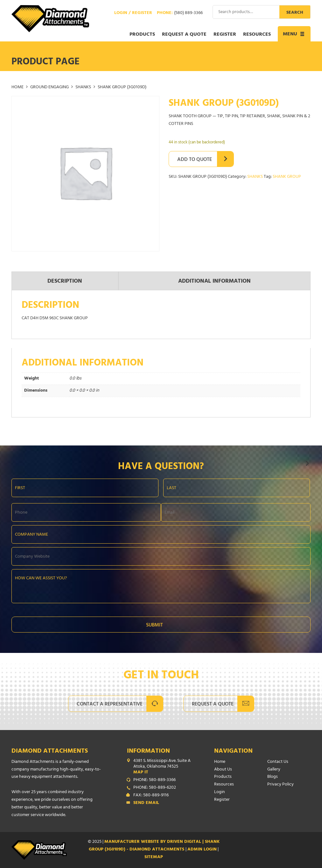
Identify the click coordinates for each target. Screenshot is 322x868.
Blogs (273, 777)
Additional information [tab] (214, 282)
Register (225, 35)
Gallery (274, 770)
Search (295, 13)
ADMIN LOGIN (202, 850)
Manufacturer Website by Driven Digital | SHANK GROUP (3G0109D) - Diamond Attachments (154, 846)
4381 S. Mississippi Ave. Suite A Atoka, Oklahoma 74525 (163, 767)
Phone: (180, 13)
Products (142, 35)
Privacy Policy (280, 785)
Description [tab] (65, 282)
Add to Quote (195, 160)
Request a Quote (184, 35)
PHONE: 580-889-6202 (155, 788)
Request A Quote (213, 705)
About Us (223, 770)
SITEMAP (154, 857)
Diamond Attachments (50, 752)
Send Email (146, 803)
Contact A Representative (110, 705)
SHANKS (83, 87)
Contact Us (278, 762)
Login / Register (133, 13)
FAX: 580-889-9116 (151, 796)
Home (17, 87)
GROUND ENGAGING (49, 87)
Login (220, 792)
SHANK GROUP (287, 177)
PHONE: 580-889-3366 (154, 780)
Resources (257, 35)
